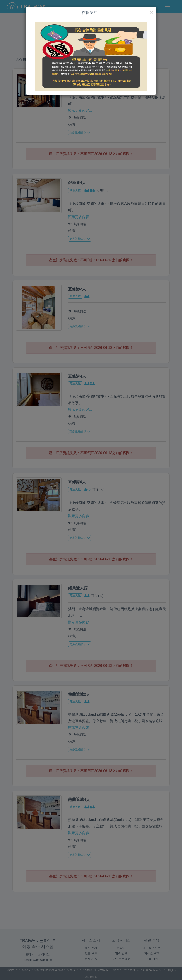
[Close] (151, 12)
